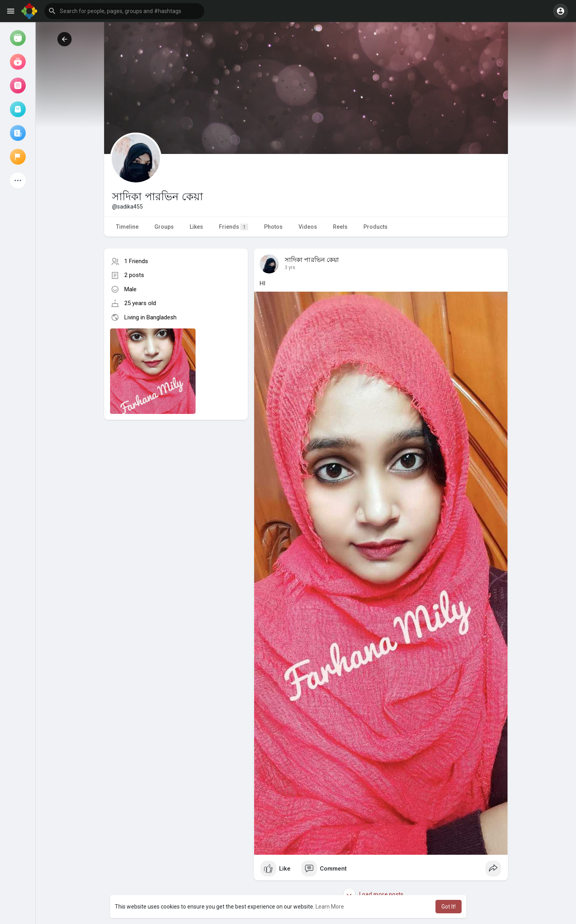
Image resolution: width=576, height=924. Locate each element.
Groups (164, 227)
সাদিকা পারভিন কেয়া (312, 260)
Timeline (127, 227)
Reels (340, 227)
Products (375, 227)
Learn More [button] (330, 907)
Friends (234, 227)
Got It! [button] (449, 907)
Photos (273, 227)
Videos (308, 227)
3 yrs (290, 268)
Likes (196, 227)
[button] (124, 11)
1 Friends (136, 261)
